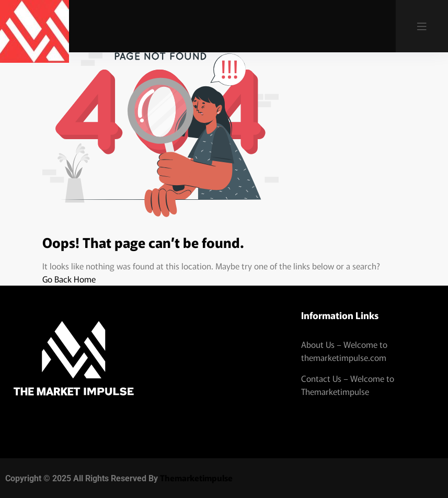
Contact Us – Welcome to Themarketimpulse (348, 385)
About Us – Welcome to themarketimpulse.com (344, 351)
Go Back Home (69, 279)
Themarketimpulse (196, 478)
